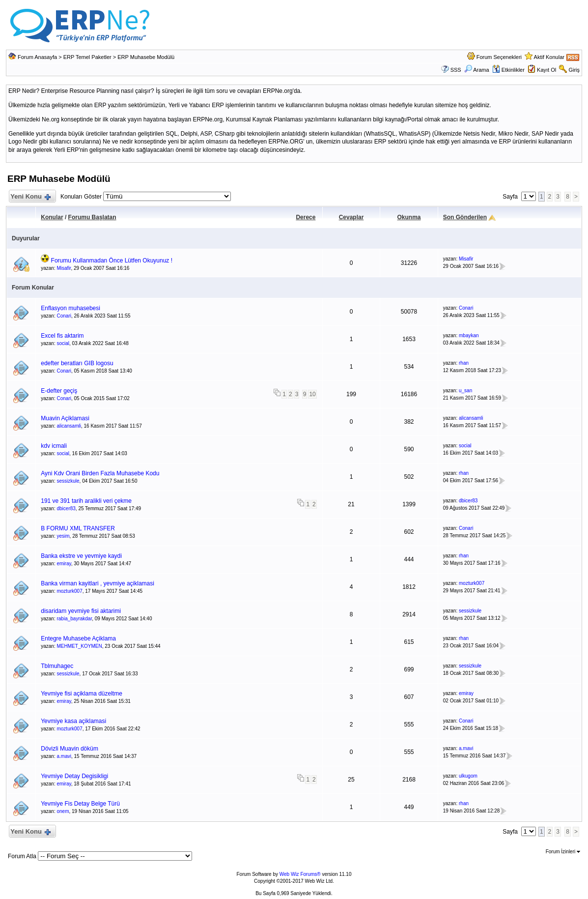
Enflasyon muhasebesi (70, 308)
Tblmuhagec (57, 666)
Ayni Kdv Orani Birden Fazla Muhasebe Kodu (100, 473)
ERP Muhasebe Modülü (146, 57)
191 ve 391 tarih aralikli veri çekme (86, 501)
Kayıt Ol (546, 70)
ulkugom (468, 776)
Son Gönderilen (465, 217)
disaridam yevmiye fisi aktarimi (81, 611)
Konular (52, 217)
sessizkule (68, 481)
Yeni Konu (30, 197)
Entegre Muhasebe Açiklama (78, 638)
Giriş (574, 70)
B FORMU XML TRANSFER (78, 528)
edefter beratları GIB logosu (77, 363)
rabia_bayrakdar (74, 619)
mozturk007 (69, 591)
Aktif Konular (549, 57)
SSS (456, 70)
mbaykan (469, 335)
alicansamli (69, 426)
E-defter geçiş (59, 391)
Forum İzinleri (563, 852)
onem (63, 811)
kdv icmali (54, 446)
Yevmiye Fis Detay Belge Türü (80, 804)
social (63, 343)
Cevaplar (351, 217)
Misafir (64, 268)
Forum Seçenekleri (499, 57)
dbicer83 (66, 508)
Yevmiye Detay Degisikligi (74, 776)
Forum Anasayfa (37, 57)
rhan (464, 363)
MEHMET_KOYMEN (79, 646)
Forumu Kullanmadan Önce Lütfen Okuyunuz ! (112, 261)
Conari (64, 316)
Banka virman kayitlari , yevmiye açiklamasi (98, 583)
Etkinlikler (508, 70)
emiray (64, 564)
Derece (306, 217)
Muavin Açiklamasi (65, 418)
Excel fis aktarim (62, 336)
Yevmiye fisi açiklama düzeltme (82, 694)
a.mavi (64, 756)
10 (312, 394)
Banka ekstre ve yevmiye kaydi (81, 556)
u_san (465, 391)
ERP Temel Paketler (87, 57)
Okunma (409, 217)
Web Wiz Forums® (300, 874)
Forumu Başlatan (92, 217)
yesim (63, 536)
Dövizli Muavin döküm (70, 749)
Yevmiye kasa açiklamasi (73, 721)
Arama (477, 70)
